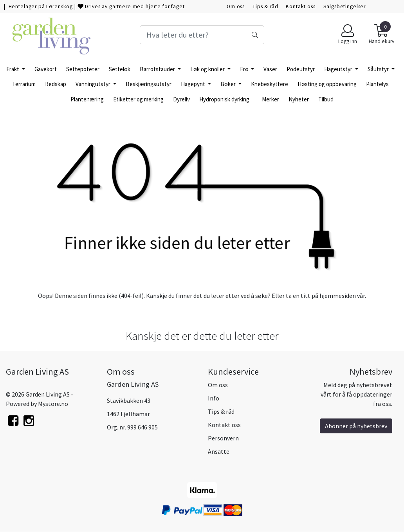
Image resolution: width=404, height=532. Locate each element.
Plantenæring (87, 99)
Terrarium (24, 84)
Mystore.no (53, 404)
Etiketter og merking (138, 99)
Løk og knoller (208, 69)
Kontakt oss (300, 6)
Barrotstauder (158, 69)
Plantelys (377, 84)
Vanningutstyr (94, 84)
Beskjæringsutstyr (149, 84)
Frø (245, 69)
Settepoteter (83, 69)
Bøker (229, 84)
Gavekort (46, 69)
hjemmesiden (338, 296)
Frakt (13, 69)
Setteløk (120, 69)
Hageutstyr (339, 69)
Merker (271, 99)
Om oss (236, 6)
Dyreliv (181, 99)
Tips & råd (265, 6)
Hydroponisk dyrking (224, 99)
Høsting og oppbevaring (327, 84)
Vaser (270, 69)
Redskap (56, 84)
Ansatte (219, 451)
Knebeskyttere (270, 84)
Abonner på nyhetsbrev (356, 426)
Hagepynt (194, 84)
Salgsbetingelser (345, 6)
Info (214, 398)
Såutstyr (379, 69)
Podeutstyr (301, 69)
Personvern (223, 438)
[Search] (202, 35)
